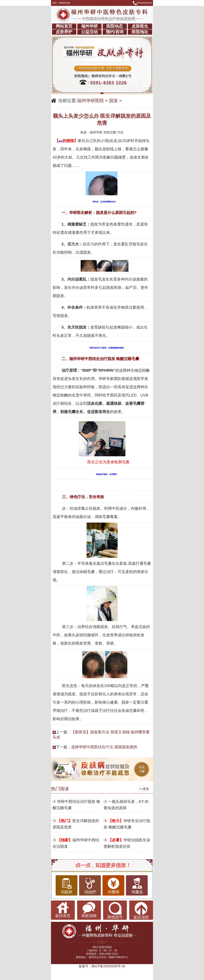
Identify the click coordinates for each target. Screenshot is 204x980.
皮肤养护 (64, 32)
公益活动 (89, 32)
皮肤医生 (140, 26)
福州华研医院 (91, 101)
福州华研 (89, 26)
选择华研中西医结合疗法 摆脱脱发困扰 (104, 747)
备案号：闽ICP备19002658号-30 (102, 966)
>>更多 (144, 789)
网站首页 (64, 26)
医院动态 (115, 26)
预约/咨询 (115, 32)
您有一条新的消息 (63, 3)
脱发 (113, 101)
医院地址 (140, 32)
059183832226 (144, 3)
